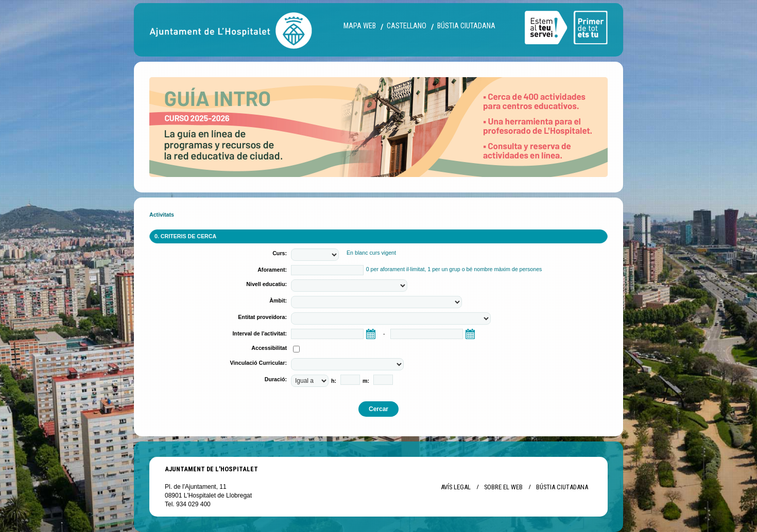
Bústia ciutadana (466, 26)
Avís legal (456, 487)
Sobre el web (503, 487)
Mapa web (360, 26)
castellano (407, 26)
